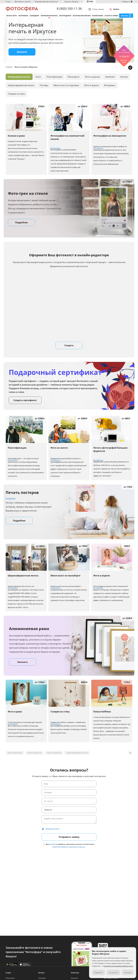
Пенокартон (74, 80)
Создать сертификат (25, 403)
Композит (110, 80)
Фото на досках (92, 80)
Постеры (44, 88)
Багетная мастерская (82, 17)
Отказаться (113, 973)
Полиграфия (98, 17)
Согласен (128, 973)
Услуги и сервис (111, 17)
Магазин (125, 17)
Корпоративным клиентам (46, 2)
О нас (8, 2)
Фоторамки (110, 88)
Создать (69, 348)
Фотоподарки (65, 17)
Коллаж (124, 80)
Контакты (74, 978)
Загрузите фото (52, 832)
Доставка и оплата (23, 2)
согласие (53, 847)
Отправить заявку (69, 840)
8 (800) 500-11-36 (69, 9)
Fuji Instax (42, 978)
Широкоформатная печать (21, 88)
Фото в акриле (92, 88)
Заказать (22, 55)
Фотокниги (23, 17)
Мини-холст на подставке (66, 88)
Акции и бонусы (71, 2)
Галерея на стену (16, 97)
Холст (38, 80)
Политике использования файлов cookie (118, 966)
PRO (91, 2)
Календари (34, 17)
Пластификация (54, 80)
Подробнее (21, 225)
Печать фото (12, 17)
